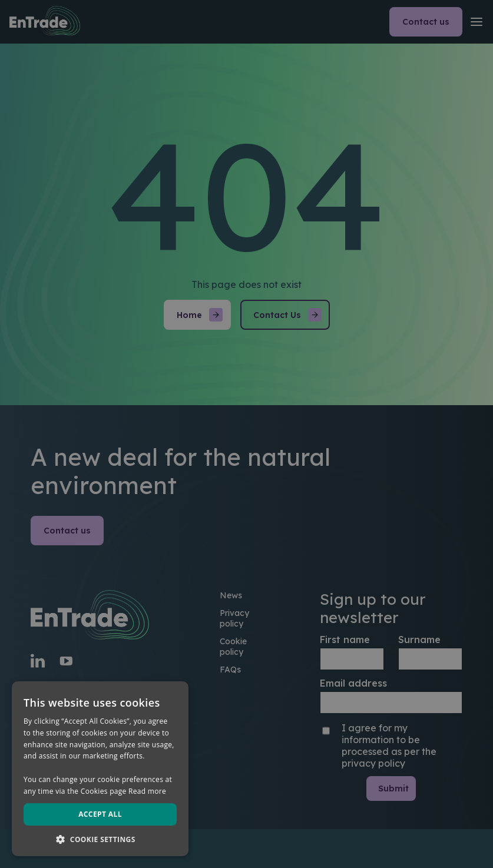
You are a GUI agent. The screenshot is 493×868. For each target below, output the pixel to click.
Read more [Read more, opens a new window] (147, 791)
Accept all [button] (100, 814)
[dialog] (247, 434)
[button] (100, 839)
